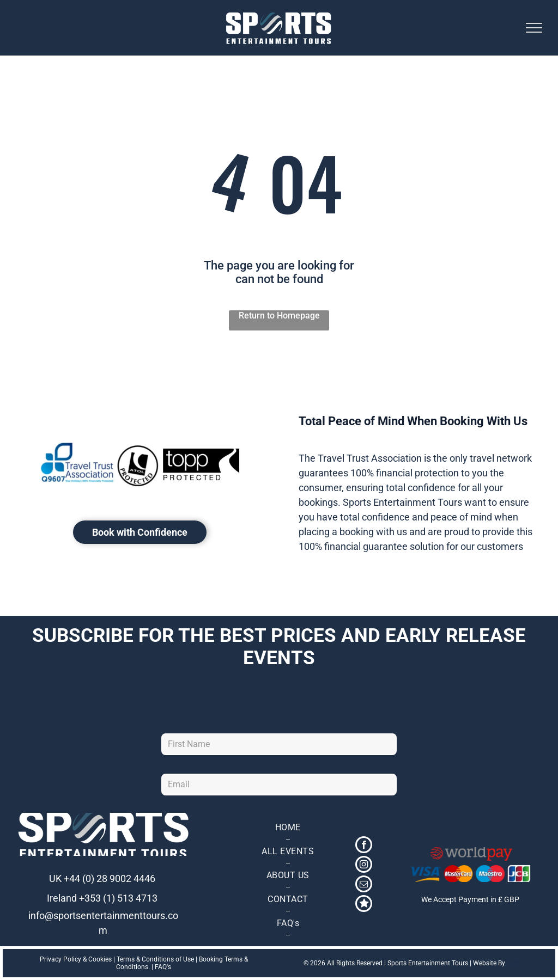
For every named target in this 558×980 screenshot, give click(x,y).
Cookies (100, 959)
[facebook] (364, 846)
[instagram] (364, 866)
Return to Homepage (279, 316)
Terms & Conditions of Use (155, 959)
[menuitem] (288, 828)
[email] (364, 885)
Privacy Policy (60, 959)
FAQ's (163, 967)
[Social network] (364, 905)
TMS (513, 963)
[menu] (534, 28)
